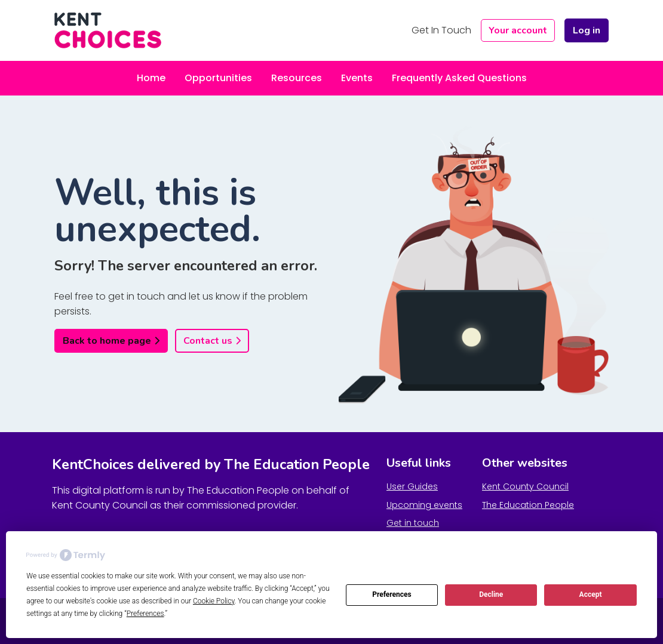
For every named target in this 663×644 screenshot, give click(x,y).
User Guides (412, 486)
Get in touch (413, 523)
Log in (587, 30)
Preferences (392, 594)
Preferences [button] (145, 614)
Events (357, 78)
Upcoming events (424, 505)
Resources (297, 78)
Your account (518, 30)
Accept (591, 594)
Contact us (208, 341)
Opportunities (218, 78)
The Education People (528, 505)
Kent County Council (525, 486)
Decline (491, 594)
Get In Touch (441, 30)
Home (151, 78)
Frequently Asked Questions (459, 78)
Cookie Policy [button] (214, 601)
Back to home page (107, 341)
